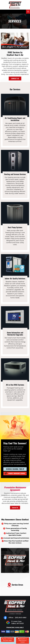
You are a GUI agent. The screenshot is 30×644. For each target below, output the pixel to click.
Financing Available (15, 630)
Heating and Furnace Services (15, 174)
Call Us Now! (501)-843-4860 (7, 640)
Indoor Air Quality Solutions (15, 278)
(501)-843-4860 (21, 618)
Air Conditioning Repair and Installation (15, 119)
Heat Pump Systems (15, 227)
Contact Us (15, 79)
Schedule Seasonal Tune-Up (15, 469)
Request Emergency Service (15, 473)
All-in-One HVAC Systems (15, 385)
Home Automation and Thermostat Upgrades (15, 334)
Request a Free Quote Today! (23, 640)
